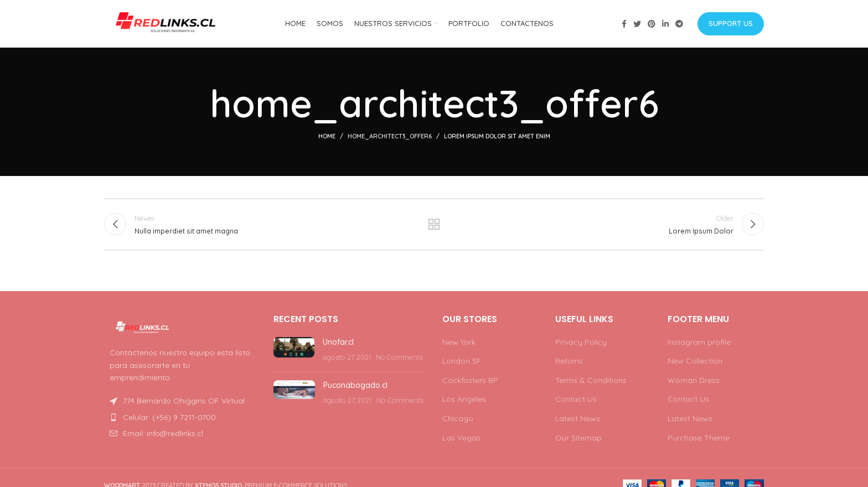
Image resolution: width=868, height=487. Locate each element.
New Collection (695, 363)
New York (459, 344)
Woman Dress (694, 382)
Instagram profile (699, 344)
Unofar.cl (338, 344)
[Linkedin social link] (665, 25)
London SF (462, 363)
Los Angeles (464, 401)
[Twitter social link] (637, 25)
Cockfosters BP (470, 382)
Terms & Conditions (591, 382)
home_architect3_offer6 (390, 138)
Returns (569, 363)
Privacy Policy (581, 344)
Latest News (578, 421)
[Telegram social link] (679, 25)
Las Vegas (461, 439)
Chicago (458, 421)
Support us (731, 24)
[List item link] (180, 419)
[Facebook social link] (624, 25)
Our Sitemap (578, 439)
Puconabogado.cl (355, 387)
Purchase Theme (699, 439)
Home (327, 138)
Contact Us (576, 401)
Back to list (434, 227)
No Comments (399, 359)
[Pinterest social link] (652, 25)
